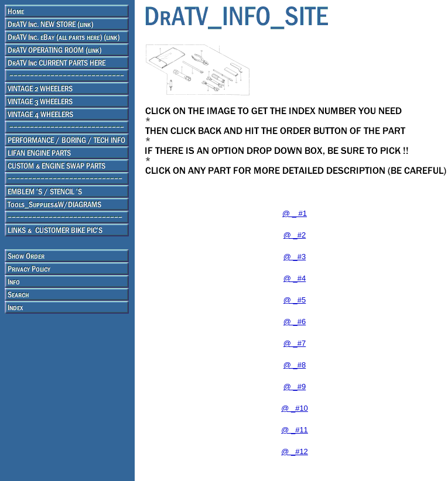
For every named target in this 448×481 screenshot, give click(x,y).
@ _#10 (295, 408)
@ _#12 (295, 451)
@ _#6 (295, 322)
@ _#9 (295, 386)
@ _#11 (295, 430)
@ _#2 (295, 235)
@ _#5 (295, 300)
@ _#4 (295, 278)
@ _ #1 (295, 213)
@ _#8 (295, 365)
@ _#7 (295, 343)
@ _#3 (295, 257)
